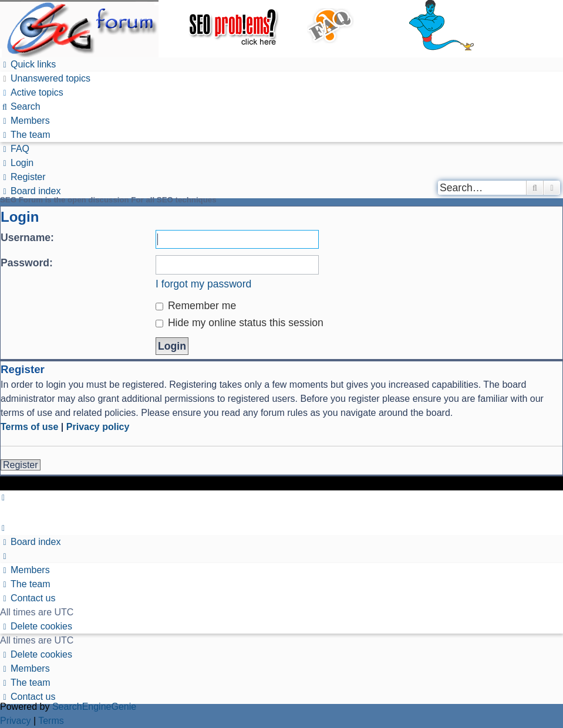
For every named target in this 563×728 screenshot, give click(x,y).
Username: (27, 238)
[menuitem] (45, 78)
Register (21, 465)
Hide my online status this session (240, 323)
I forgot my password (203, 284)
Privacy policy (98, 427)
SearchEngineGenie (94, 707)
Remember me (196, 306)
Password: (27, 263)
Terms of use (29, 427)
